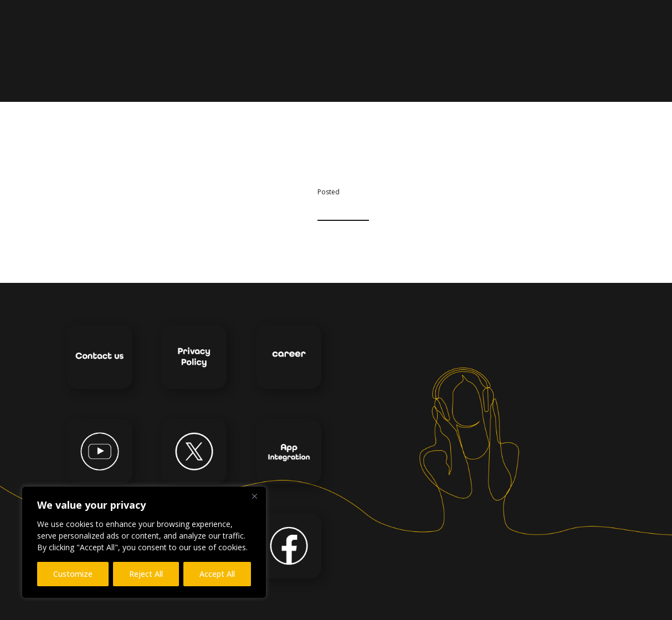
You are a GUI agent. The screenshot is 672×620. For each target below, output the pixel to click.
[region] (144, 542)
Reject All (146, 574)
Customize (73, 574)
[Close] (254, 496)
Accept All (217, 574)
